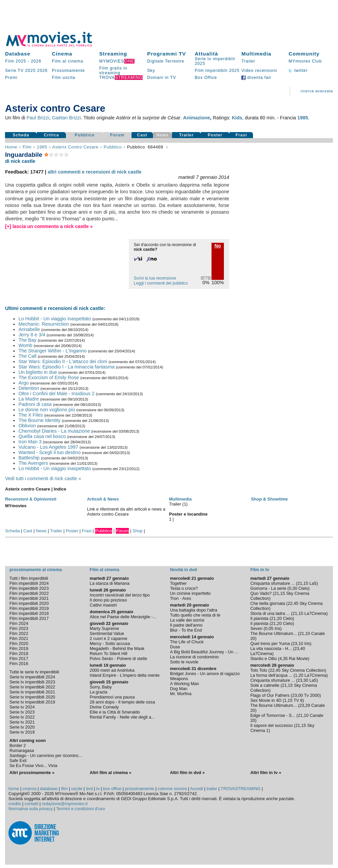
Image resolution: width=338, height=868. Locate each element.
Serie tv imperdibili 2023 (32, 682)
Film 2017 (19, 659)
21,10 (305, 633)
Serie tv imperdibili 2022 (32, 687)
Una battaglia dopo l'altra (194, 610)
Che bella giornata (268, 603)
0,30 (293, 588)
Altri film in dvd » (187, 773)
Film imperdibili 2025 (217, 71)
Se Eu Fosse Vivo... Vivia (33, 766)
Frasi (241, 135)
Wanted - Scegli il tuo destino (50, 452)
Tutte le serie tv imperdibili (34, 672)
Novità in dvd (183, 570)
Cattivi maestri (103, 605)
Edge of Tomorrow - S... (273, 715)
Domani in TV (162, 78)
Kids (237, 118)
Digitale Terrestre (166, 61)
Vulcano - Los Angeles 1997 (48, 447)
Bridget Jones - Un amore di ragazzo (205, 674)
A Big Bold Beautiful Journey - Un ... (204, 652)
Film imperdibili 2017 (29, 618)
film (27, 147)
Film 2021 (19, 638)
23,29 (305, 705)
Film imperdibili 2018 (29, 613)
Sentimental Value (107, 633)
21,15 (303, 583)
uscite (77, 789)
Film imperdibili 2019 (29, 608)
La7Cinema (315, 613)
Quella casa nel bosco (42, 436)
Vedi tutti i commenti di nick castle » (43, 478)
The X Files (31, 415)
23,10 (298, 643)
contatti (31, 804)
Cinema (62, 54)
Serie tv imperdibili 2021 (32, 692)
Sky (151, 71)
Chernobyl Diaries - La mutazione (54, 431)
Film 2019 (19, 648)
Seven (256, 628)
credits (15, 804)
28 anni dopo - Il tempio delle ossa (122, 702)
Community (304, 54)
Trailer (248, 61)
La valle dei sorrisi (187, 620)
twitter (298, 71)
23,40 (300, 648)
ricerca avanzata (317, 91)
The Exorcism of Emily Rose (49, 377)
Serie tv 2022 (22, 717)
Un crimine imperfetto (190, 593)
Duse (175, 647)
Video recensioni (259, 71)
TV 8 (298, 700)
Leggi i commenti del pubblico (161, 283)
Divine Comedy (104, 707)
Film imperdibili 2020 (29, 603)
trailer (212, 789)
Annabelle (29, 329)
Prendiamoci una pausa (112, 697)
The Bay (27, 340)
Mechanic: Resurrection (44, 324)
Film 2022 (19, 633)
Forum (117, 135)
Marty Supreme (104, 628)
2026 (36, 61)
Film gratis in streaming (113, 71)
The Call (27, 356)
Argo (23, 383)
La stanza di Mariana (110, 583)
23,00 (298, 695)
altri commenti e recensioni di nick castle (95, 172)
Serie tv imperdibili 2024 (32, 677)
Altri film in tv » (266, 773)
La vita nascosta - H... (271, 648)
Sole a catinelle (265, 685)
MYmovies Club (305, 61)
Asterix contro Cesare (75, 147)
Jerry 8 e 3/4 (32, 335)
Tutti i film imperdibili (29, 578)
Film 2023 (19, 628)
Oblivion (27, 426)
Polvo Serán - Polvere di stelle (118, 659)
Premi (11, 78)
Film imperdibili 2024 (29, 583)
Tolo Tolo (259, 670)
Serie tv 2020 (22, 727)
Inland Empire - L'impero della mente (125, 675)
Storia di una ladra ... (270, 613)
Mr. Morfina (181, 694)
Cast (142, 135)
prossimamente (139, 789)
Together (178, 583)
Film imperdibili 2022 (29, 593)
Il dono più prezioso (108, 600)
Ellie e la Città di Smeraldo (115, 712)
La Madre (29, 399)
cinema (30, 789)
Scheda (21, 135)
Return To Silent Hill (108, 654)
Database (18, 54)
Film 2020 (19, 643)
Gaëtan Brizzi (66, 118)
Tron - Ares (181, 598)
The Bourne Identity (39, 420)
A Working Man (185, 684)
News (41, 531)
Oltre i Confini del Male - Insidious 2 (56, 394)
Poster (215, 135)
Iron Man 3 (30, 442)
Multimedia (256, 54)
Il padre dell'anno (186, 625)
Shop (138, 531)
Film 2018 (19, 654)
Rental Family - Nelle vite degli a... (122, 717)
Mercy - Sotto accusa (110, 643)
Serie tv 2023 (22, 712)
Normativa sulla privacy (30, 809)
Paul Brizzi (38, 118)
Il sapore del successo (272, 725)
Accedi (196, 789)
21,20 (276, 618)
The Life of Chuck (187, 642)
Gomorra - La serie (268, 588)
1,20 (299, 675)
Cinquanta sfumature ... (273, 583)
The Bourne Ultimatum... (274, 633)
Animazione (197, 118)
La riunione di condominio (194, 657)
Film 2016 (19, 664)
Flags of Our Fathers (270, 695)
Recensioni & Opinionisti (31, 499)
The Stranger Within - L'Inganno (53, 351)
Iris (278, 628)
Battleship (29, 458)
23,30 (303, 680)
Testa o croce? (184, 588)
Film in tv (260, 570)
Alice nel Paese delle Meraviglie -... (123, 617)
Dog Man (179, 689)
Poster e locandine (188, 514)
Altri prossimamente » (32, 773)
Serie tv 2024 (22, 707)
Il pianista (259, 618)
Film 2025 (16, 61)
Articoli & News (103, 499)
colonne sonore (172, 789)
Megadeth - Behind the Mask (117, 648)
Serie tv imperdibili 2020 (32, 697)
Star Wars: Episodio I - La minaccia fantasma (66, 367)
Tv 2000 (312, 695)
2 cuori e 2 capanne (108, 638)
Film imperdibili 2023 (29, 588)
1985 (303, 118)
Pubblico (85, 135)
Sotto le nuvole (184, 662)
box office (112, 789)
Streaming (113, 54)
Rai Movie (298, 659)
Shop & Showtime (269, 499)
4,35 (284, 659)
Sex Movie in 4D (266, 700)
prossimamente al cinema (35, 570)
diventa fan (256, 78)
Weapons (179, 679)
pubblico (113, 147)
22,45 (293, 603)
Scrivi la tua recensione (155, 278)
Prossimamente (68, 71)
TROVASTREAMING (240, 789)
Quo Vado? (261, 593)
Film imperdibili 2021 (29, 598)
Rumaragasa (22, 750)
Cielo (303, 588)
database (49, 789)
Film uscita (64, 78)
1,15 (288, 700)
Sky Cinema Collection (303, 670)
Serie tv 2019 (22, 732)
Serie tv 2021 (22, 722)
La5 (313, 583)
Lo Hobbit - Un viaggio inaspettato (55, 319)
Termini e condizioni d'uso (81, 809)
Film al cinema (67, 61)
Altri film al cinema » (110, 773)
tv (98, 789)
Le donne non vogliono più (47, 410)
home (14, 789)
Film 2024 (19, 623)
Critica (51, 135)
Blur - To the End (186, 630)
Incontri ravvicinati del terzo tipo (120, 595)
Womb (25, 345)
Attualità (206, 54)
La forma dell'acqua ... (271, 675)
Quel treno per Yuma (270, 643)
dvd (90, 789)
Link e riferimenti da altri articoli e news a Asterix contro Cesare (126, 512)
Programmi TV (167, 54)
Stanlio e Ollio (264, 659)
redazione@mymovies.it (65, 804)
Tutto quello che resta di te (195, 615)
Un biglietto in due (38, 372)
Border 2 (18, 745)
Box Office (206, 78)
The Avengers (33, 463)
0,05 (269, 628)
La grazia (99, 692)
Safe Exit (18, 761)
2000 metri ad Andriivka (112, 670)
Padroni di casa (35, 404)
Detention (29, 388)
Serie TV (14, 71)
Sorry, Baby (101, 687)
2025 (30, 71)
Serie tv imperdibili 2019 (32, 702)
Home (11, 147)
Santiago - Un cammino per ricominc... (46, 755)
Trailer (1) (178, 504)
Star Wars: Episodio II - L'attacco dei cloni (63, 361)
